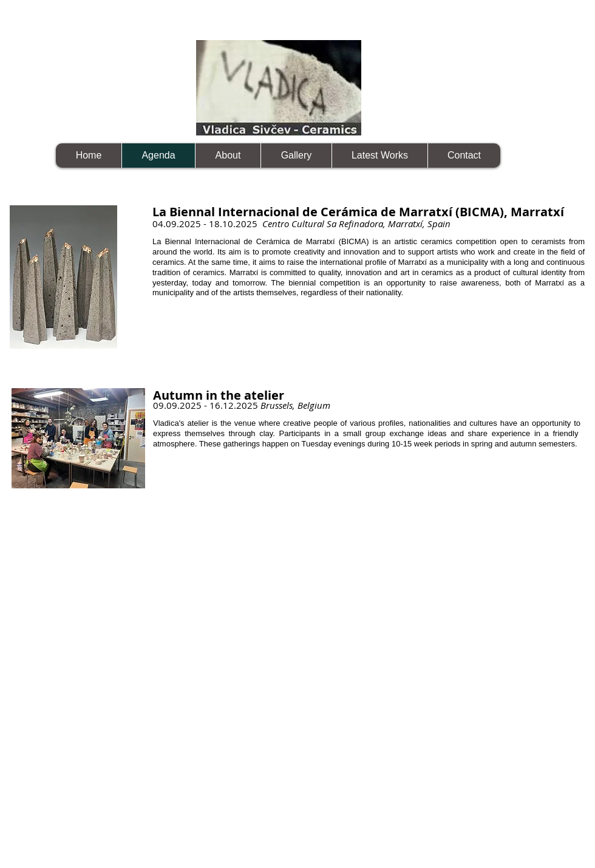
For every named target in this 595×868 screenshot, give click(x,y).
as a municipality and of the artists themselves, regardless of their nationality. (369, 288)
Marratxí (551, 283)
